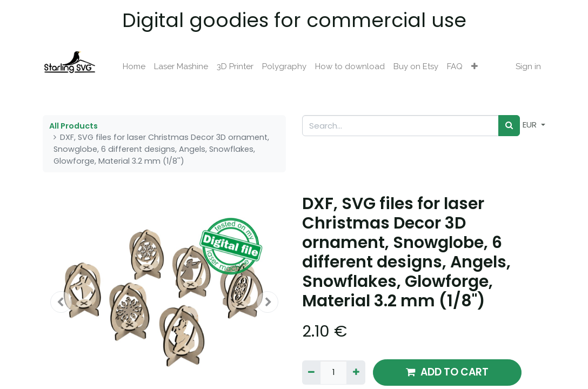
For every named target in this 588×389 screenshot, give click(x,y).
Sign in (528, 66)
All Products (73, 126)
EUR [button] (531, 125)
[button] (475, 67)
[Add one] (356, 373)
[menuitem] (134, 67)
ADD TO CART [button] (447, 372)
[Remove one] (311, 373)
